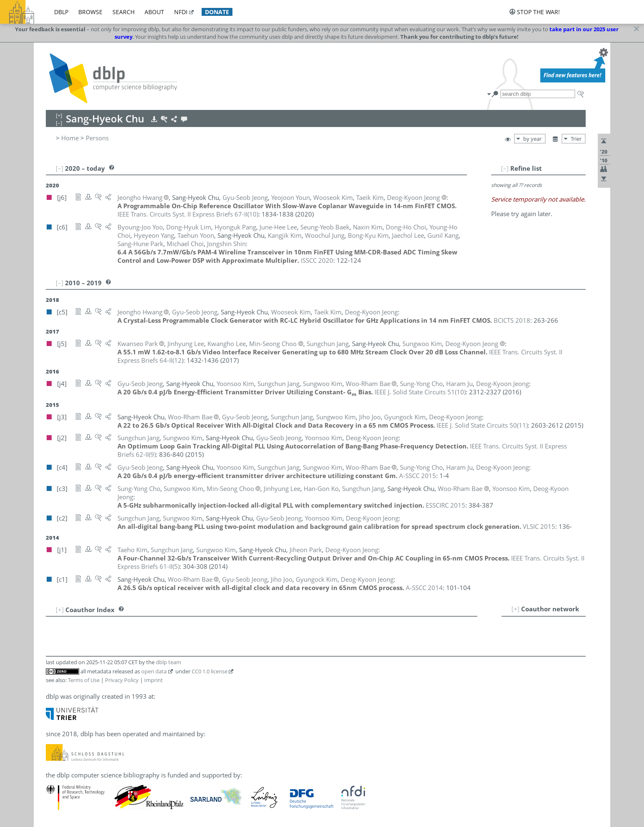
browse (90, 12)
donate (217, 12)
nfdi (181, 12)
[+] (515, 609)
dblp (61, 12)
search (124, 12)
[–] (505, 168)
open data (154, 671)
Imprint (154, 680)
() (188, 214)
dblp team (168, 662)
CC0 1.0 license (210, 671)
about (154, 12)
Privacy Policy (122, 680)
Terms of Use (84, 680)
